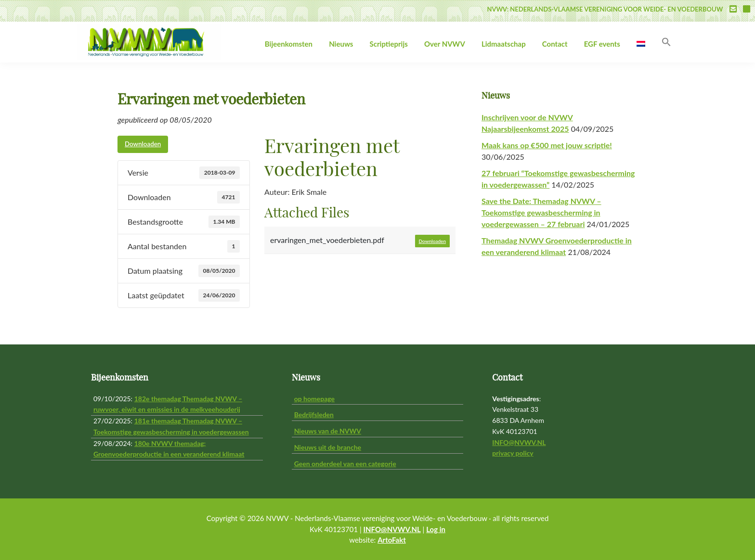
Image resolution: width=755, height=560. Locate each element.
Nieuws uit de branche (328, 447)
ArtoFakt (392, 540)
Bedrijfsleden (314, 414)
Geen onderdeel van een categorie (345, 464)
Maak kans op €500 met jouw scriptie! (547, 145)
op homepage (314, 399)
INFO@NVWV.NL (519, 442)
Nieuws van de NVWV (328, 431)
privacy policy (513, 453)
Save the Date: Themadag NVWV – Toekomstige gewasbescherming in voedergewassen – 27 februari (541, 212)
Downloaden (143, 144)
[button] (666, 42)
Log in (436, 529)
